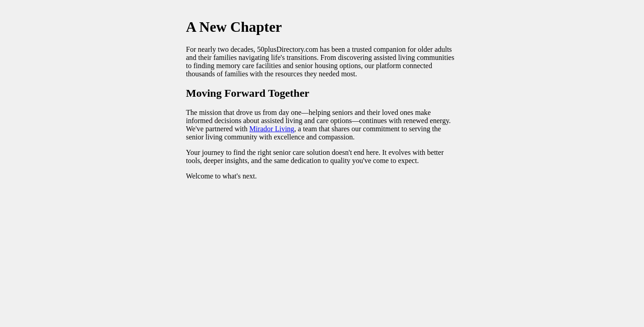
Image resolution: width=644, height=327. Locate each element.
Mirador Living (272, 129)
